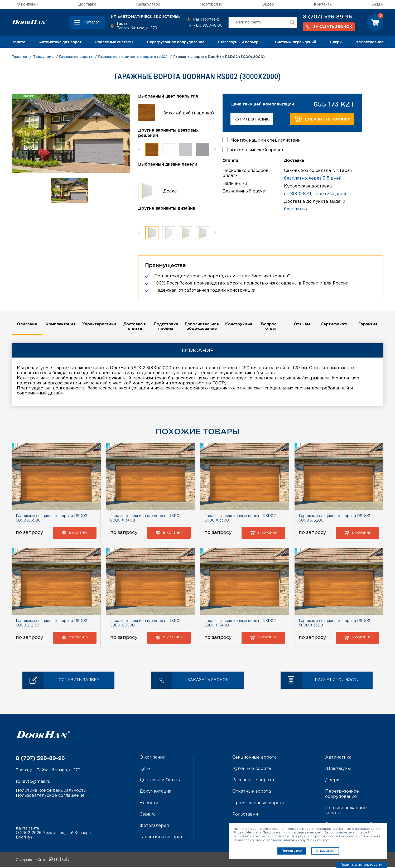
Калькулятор (148, 4)
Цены (145, 770)
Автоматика (338, 758)
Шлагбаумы (338, 770)
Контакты (323, 4)
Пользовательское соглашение (50, 797)
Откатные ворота (252, 792)
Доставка (87, 4)
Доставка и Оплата (160, 781)
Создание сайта (43, 861)
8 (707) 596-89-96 (327, 17)
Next (215, 150)
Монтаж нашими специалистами (266, 139)
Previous (139, 150)
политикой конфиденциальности (261, 836)
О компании (28, 4)
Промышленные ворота (258, 804)
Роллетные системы (114, 42)
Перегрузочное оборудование (176, 42)
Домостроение (369, 42)
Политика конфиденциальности (51, 792)
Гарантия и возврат (161, 838)
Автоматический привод (257, 149)
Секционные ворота (254, 758)
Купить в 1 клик (252, 119)
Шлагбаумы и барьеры (240, 42)
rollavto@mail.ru (33, 783)
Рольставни (245, 815)
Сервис (148, 815)
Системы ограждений (296, 42)
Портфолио (211, 4)
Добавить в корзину (322, 119)
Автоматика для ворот (60, 42)
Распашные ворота (253, 781)
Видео (268, 4)
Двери (336, 42)
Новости (149, 804)
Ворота (18, 42)
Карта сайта (27, 829)
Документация (155, 792)
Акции (378, 4)
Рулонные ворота (252, 770)
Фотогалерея (154, 826)
